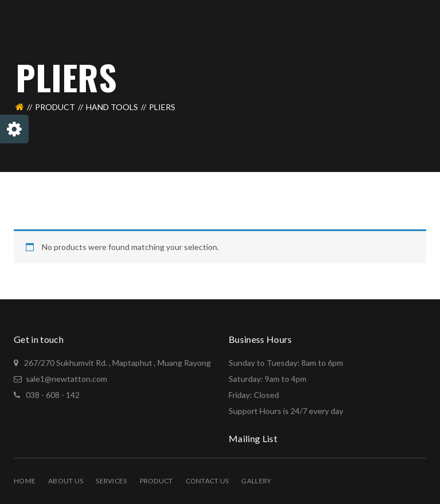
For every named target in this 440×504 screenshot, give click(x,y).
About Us (66, 481)
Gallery (256, 481)
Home (25, 481)
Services (111, 481)
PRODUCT (55, 107)
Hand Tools (112, 107)
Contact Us (207, 481)
